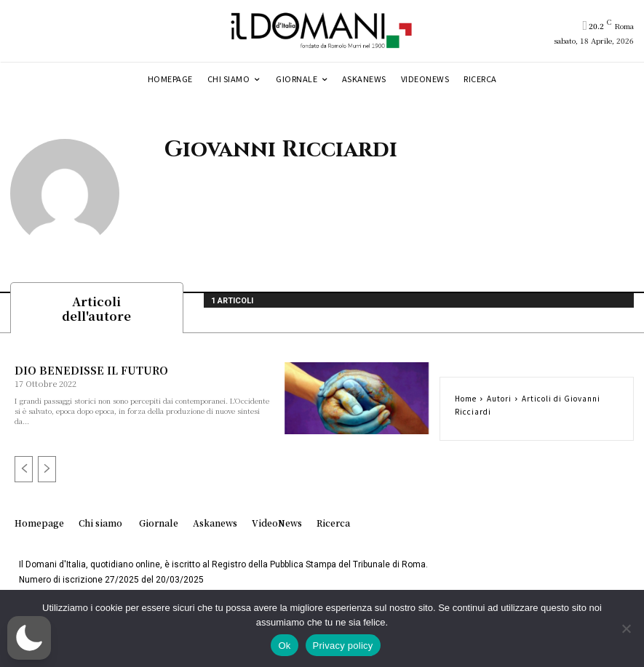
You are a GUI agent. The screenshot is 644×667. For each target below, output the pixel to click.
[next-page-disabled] (47, 472)
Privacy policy (343, 646)
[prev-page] (24, 472)
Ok (284, 646)
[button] (29, 638)
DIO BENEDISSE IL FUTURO (90, 372)
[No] (626, 628)
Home (466, 400)
